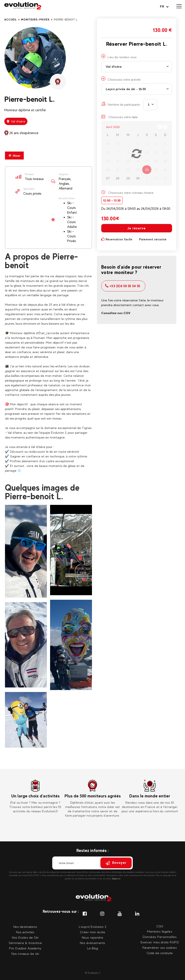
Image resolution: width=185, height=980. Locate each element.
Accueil (11, 20)
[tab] (14, 156)
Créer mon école (93, 932)
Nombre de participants (121, 104)
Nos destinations (25, 927)
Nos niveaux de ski (25, 954)
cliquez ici (116, 879)
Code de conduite (160, 953)
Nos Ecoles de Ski (25, 937)
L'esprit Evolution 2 (92, 927)
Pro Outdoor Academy (25, 948)
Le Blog (93, 948)
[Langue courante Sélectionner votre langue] (164, 6)
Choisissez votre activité (121, 79)
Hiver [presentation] (14, 156)
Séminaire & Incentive (25, 943)
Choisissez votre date (119, 117)
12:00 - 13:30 (112, 200)
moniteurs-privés (35, 20)
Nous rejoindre (93, 937)
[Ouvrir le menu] (179, 6)
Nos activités (25, 932)
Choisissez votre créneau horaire (131, 193)
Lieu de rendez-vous (119, 56)
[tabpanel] (35, 797)
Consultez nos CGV (116, 313)
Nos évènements (93, 943)
